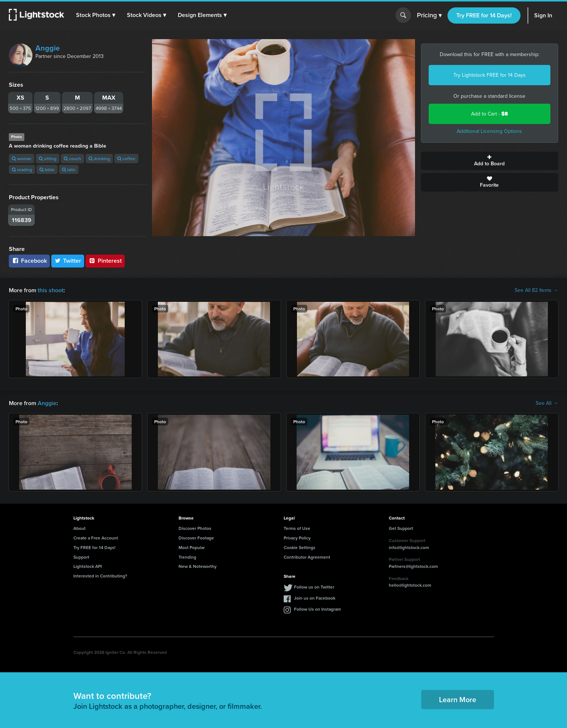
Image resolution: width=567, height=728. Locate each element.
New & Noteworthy (198, 566)
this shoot (51, 290)
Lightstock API (88, 566)
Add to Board (490, 161)
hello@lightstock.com (410, 585)
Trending (187, 557)
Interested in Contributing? (100, 576)
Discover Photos (195, 528)
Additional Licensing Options (489, 131)
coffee (126, 158)
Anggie (48, 48)
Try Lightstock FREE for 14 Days (490, 75)
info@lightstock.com (409, 547)
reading (22, 170)
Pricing (429, 15)
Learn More (458, 699)
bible (47, 170)
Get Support (401, 528)
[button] (96, 15)
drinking (99, 158)
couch (72, 158)
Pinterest (105, 261)
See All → (547, 403)
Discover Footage (196, 538)
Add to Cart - (490, 114)
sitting (48, 158)
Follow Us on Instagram (317, 609)
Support (81, 557)
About (79, 528)
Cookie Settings (300, 547)
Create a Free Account (96, 538)
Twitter (68, 261)
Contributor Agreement (307, 557)
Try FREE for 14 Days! (484, 15)
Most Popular (192, 547)
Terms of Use (297, 528)
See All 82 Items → (536, 290)
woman (22, 158)
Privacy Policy (297, 538)
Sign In (543, 15)
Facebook (29, 261)
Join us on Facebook (315, 598)
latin (69, 170)
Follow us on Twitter (314, 587)
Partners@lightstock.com (413, 566)
